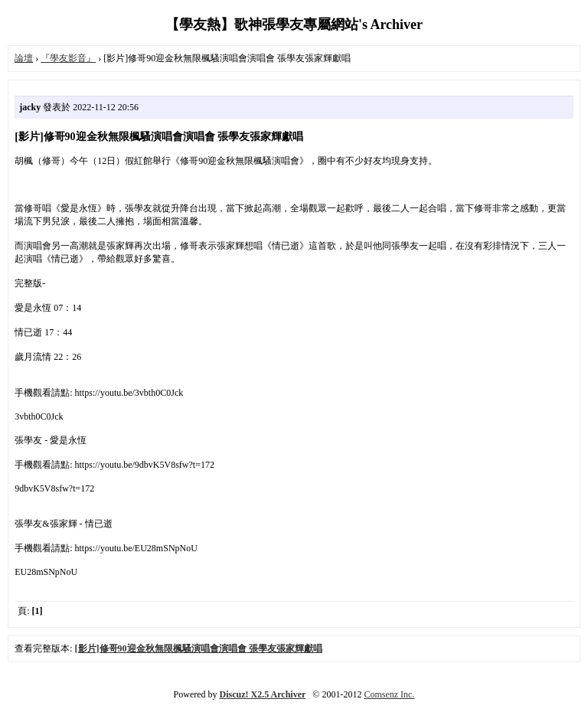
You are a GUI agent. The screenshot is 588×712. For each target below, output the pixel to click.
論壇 (24, 58)
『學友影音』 (68, 58)
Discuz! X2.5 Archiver (263, 694)
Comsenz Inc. (389, 694)
